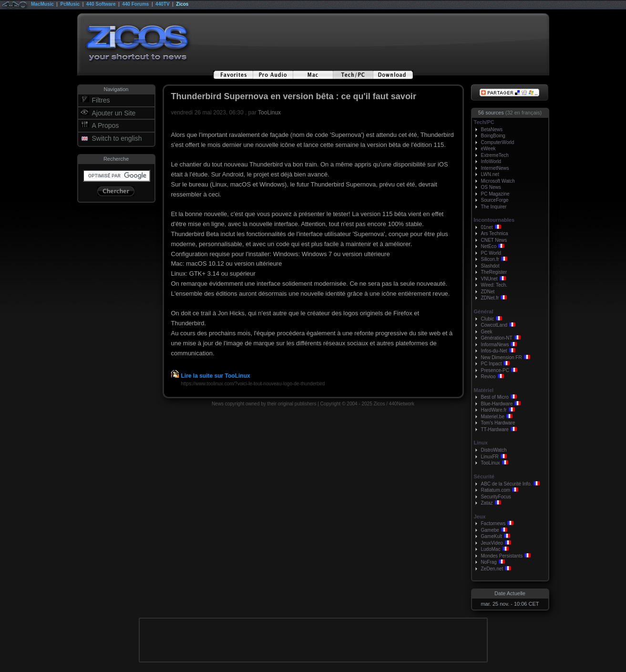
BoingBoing (493, 136)
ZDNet (488, 292)
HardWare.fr (494, 410)
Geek (487, 332)
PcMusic (70, 4)
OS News (491, 187)
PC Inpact (492, 364)
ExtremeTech (495, 155)
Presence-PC (495, 370)
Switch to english (117, 138)
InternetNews (495, 168)
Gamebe (490, 530)
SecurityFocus (496, 497)
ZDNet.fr (490, 298)
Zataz (487, 503)
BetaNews (492, 129)
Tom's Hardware (498, 423)
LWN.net (490, 174)
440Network (402, 404)
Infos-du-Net (494, 351)
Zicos (182, 4)
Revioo (488, 377)
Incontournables (494, 220)
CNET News (494, 240)
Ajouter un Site (114, 113)
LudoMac (491, 549)
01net (487, 227)
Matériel (484, 390)
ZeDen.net (492, 569)
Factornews (493, 523)
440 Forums (135, 4)
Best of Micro (495, 397)
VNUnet (489, 279)
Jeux (480, 517)
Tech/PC (484, 122)
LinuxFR (490, 457)
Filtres (101, 100)
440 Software (101, 4)
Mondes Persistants (502, 556)
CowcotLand (494, 325)
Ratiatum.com (496, 490)
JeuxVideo (492, 543)
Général (484, 311)
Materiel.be (493, 417)
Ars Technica (495, 233)
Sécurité (484, 476)
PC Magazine (495, 194)
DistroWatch (494, 450)
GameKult (492, 536)
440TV (162, 4)
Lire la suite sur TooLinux (211, 376)
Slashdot (490, 266)
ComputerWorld (498, 142)
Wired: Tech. (494, 285)
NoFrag (489, 562)
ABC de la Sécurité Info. (507, 484)
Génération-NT (497, 338)
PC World (491, 253)
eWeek (488, 149)
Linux (481, 443)
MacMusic (42, 4)
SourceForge (495, 200)
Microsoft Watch (498, 181)
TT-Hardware (495, 429)
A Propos (106, 125)
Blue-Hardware (497, 404)
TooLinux (269, 113)
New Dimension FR (502, 357)
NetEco (489, 246)
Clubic (488, 319)
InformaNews (495, 345)
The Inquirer (494, 207)
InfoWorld (491, 161)
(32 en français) (523, 113)
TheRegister (494, 272)
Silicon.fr (490, 259)
